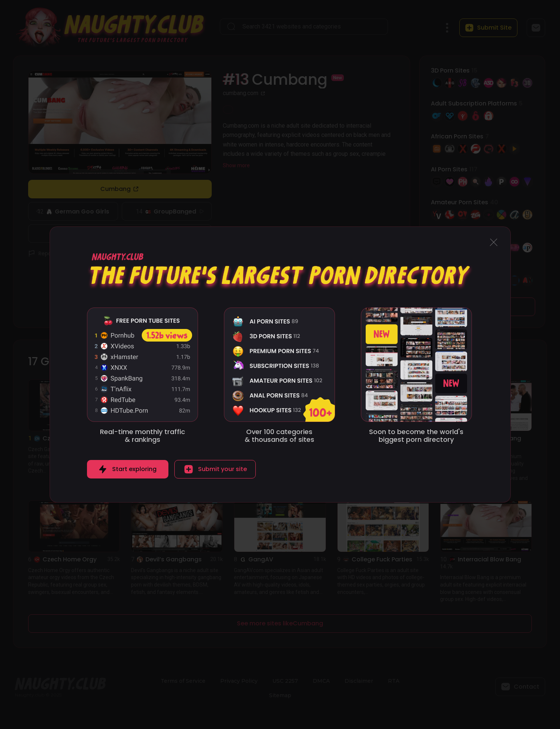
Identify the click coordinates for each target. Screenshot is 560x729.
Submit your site (222, 469)
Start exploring (134, 469)
